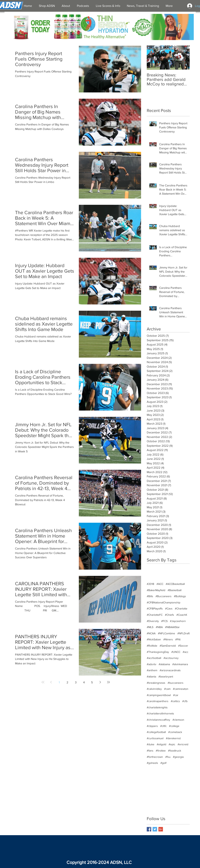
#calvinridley (154, 689)
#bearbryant (166, 677)
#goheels (152, 763)
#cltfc (163, 726)
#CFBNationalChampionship (164, 602)
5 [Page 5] (92, 682)
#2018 (150, 584)
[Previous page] (51, 682)
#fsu (168, 757)
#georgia (178, 757)
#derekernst (173, 738)
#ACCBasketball (175, 584)
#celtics (175, 701)
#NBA (159, 627)
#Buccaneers (164, 596)
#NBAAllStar (172, 627)
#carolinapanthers (158, 701)
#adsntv (152, 664)
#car (176, 695)
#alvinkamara (180, 664)
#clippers (152, 726)
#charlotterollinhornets (160, 713)
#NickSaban (154, 639)
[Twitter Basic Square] (155, 829)
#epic (172, 744)
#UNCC (176, 652)
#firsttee (161, 751)
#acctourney (171, 658)
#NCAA (151, 633)
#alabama (164, 664)
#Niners (168, 639)
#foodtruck (175, 751)
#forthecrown (155, 757)
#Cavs (169, 608)
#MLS (150, 627)
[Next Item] (183, 58)
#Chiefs (169, 615)
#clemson (178, 720)
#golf (163, 763)
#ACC (160, 584)
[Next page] (100, 682)
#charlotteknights (157, 707)
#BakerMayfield (156, 590)
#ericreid (183, 744)
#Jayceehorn (178, 621)
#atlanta (151, 677)
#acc (185, 652)
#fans (150, 751)
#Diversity (153, 621)
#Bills (150, 596)
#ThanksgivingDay (158, 652)
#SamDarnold (168, 646)
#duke (151, 744)
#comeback (175, 732)
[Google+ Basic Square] (161, 829)
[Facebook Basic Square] (149, 829)
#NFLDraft (184, 633)
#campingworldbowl (159, 695)
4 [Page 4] (84, 682)
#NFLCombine (166, 633)
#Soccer (183, 646)
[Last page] (108, 682)
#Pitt (178, 639)
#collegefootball (156, 732)
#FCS (164, 621)
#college (174, 726)
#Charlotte (181, 608)
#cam (167, 689)
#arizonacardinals (170, 670)
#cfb (185, 701)
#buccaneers (176, 683)
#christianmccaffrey (158, 720)
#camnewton (181, 689)
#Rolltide (152, 646)
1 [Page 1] (59, 682)
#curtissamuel (155, 738)
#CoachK (182, 615)
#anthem (152, 670)
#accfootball (154, 658)
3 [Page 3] (76, 682)
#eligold (161, 744)
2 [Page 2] (67, 682)
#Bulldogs (180, 596)
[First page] (43, 682)
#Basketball (175, 590)
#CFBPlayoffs (155, 608)
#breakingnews (156, 683)
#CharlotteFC (155, 615)
